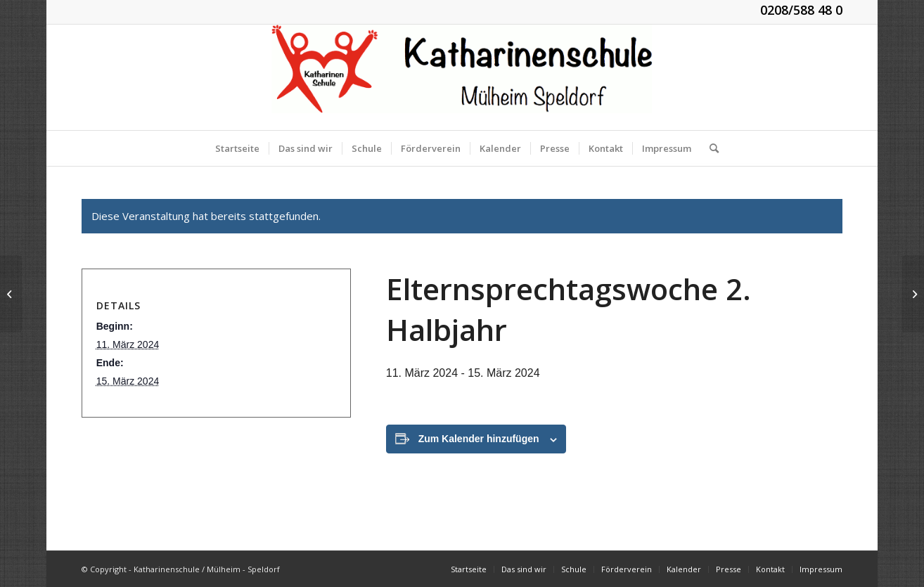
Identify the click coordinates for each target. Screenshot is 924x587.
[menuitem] (237, 148)
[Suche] (710, 148)
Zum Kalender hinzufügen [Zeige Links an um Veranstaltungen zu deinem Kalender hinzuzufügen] (479, 439)
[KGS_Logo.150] (462, 77)
